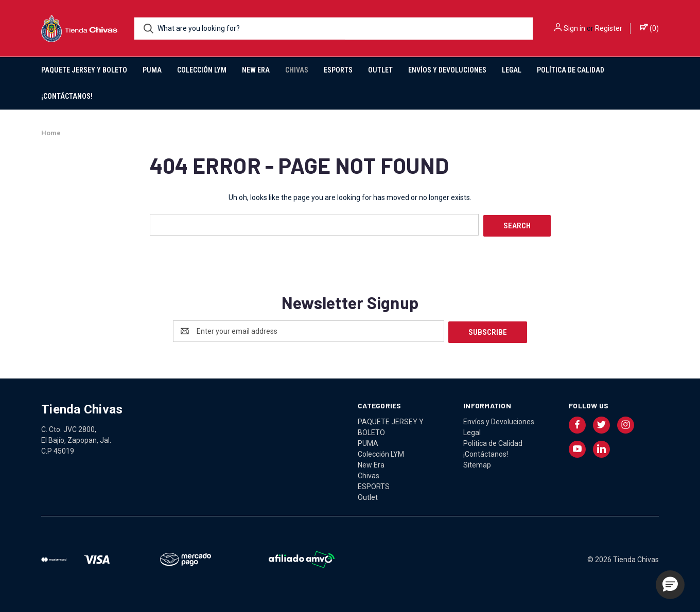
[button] (670, 585)
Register (609, 28)
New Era (256, 70)
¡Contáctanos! (67, 96)
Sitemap (477, 462)
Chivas (297, 70)
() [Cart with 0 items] (649, 28)
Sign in (574, 28)
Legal (512, 70)
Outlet (380, 70)
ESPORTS (338, 70)
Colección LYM (202, 70)
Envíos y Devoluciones (447, 70)
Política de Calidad (571, 70)
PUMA (152, 70)
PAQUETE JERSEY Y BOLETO (84, 70)
